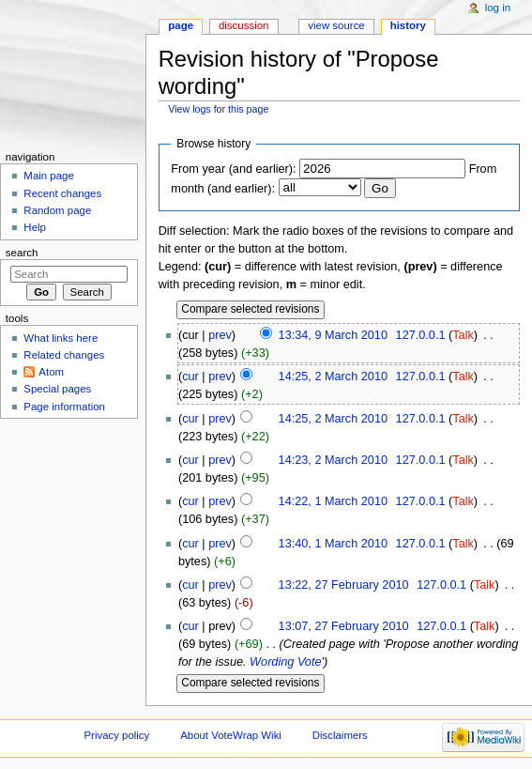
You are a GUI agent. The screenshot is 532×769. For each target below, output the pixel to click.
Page (181, 25)
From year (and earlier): (233, 169)
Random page (57, 210)
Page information (64, 407)
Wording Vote (285, 662)
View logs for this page (218, 109)
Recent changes (62, 193)
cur (190, 377)
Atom (51, 372)
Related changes (64, 355)
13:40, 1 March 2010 (333, 544)
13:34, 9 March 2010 (333, 335)
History (408, 25)
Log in (498, 8)
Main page (49, 176)
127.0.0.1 (421, 335)
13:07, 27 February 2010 (344, 626)
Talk (463, 335)
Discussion (243, 25)
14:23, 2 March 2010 (333, 460)
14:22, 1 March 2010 (333, 501)
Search (22, 253)
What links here (61, 338)
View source (336, 25)
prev (220, 335)
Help (35, 227)
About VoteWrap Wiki (231, 735)
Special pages (57, 389)
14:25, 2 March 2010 (333, 377)
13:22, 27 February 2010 (344, 585)
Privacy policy (116, 735)
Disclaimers (340, 735)
